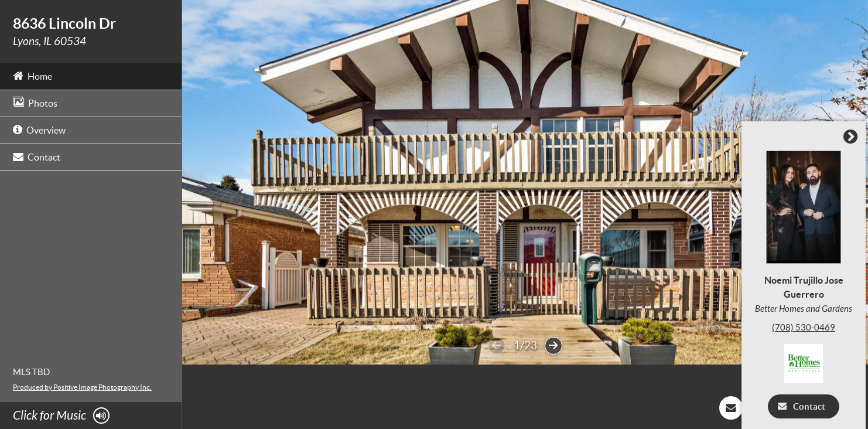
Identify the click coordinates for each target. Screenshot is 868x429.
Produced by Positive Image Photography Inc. (82, 387)
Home (33, 75)
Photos (35, 102)
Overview (39, 129)
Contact (37, 156)
